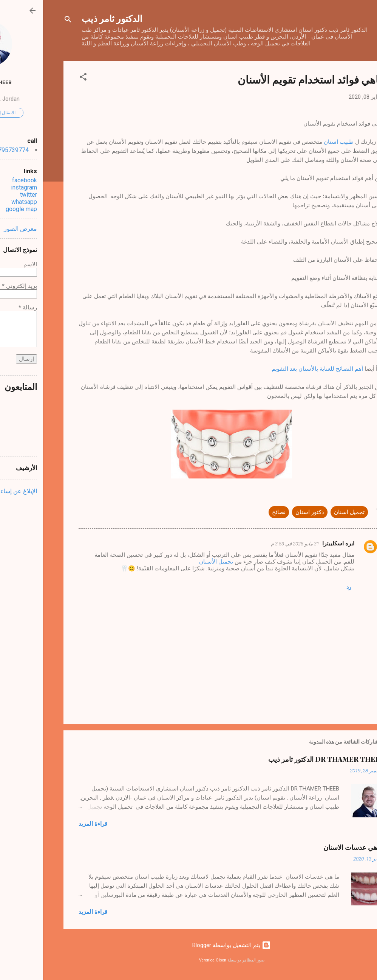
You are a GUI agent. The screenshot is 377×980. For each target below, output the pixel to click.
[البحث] (25, 21)
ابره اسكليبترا (295, 544)
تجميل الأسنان (174, 562)
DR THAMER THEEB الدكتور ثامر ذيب (283, 759)
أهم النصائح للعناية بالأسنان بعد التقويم (274, 369)
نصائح (236, 512)
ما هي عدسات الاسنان (311, 847)
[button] (40, 78)
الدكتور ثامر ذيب (69, 18)
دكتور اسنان (267, 512)
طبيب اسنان (296, 142)
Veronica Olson (170, 960)
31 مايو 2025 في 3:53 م (252, 544)
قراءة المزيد (50, 824)
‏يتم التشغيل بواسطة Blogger (188, 945)
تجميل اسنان (306, 512)
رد (306, 587)
